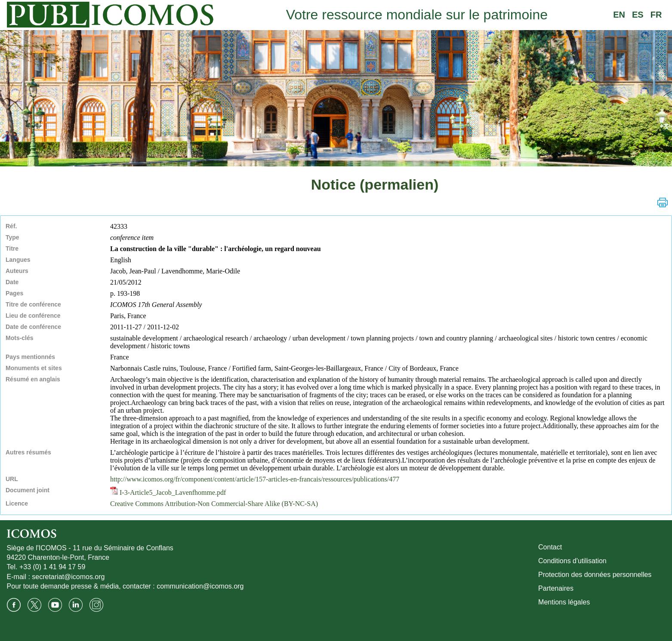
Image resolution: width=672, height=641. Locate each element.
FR (656, 15)
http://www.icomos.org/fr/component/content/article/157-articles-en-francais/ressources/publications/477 (255, 479)
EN (619, 15)
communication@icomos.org (200, 586)
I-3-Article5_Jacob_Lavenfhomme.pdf (168, 492)
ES (638, 15)
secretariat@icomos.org (68, 577)
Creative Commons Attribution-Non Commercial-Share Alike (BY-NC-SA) (214, 504)
